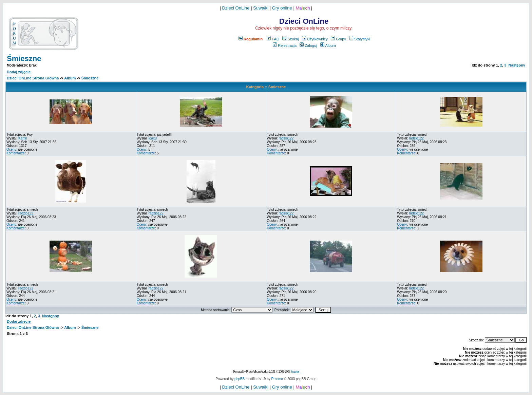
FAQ (273, 39)
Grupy (338, 39)
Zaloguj (308, 45)
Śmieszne (24, 59)
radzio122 (286, 138)
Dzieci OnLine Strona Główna (33, 78)
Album (328, 45)
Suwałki (260, 8)
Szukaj (290, 39)
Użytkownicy (315, 39)
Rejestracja (285, 45)
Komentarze (16, 153)
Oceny (11, 149)
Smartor (295, 371)
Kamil (23, 138)
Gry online (282, 8)
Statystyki (360, 39)
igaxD (153, 138)
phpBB (240, 379)
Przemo (277, 379)
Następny (517, 65)
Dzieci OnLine (236, 8)
